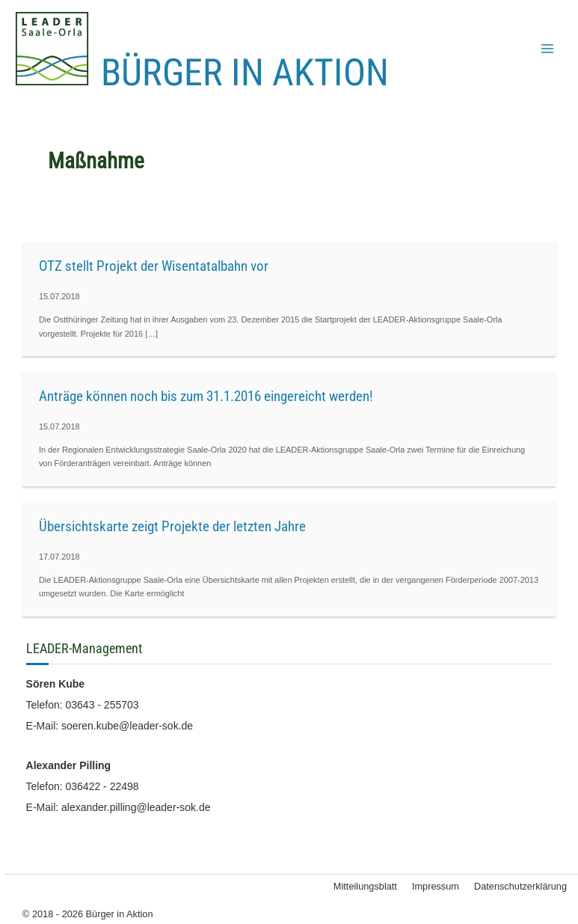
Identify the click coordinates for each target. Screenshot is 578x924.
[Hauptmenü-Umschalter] (547, 49)
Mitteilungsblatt (365, 886)
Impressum (436, 886)
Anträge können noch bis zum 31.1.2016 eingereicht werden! (206, 396)
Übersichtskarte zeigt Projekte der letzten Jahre (172, 526)
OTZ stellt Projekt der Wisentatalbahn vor (154, 266)
